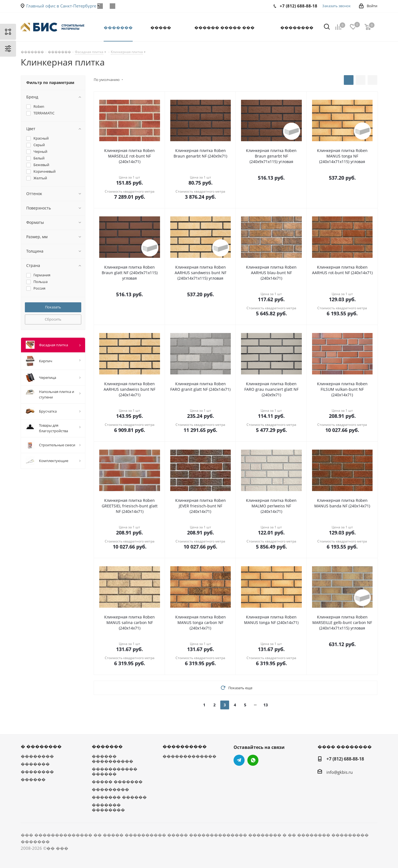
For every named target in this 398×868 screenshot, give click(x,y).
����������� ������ (115, 771)
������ (33, 779)
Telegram (239, 760)
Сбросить (53, 319)
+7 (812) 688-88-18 (345, 759)
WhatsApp (112, 6)
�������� (37, 756)
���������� (185, 746)
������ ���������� (112, 759)
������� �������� (108, 807)
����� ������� (117, 782)
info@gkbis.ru (340, 772)
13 (266, 705)
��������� (110, 789)
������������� (189, 756)
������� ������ (119, 797)
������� (35, 764)
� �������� (41, 746)
